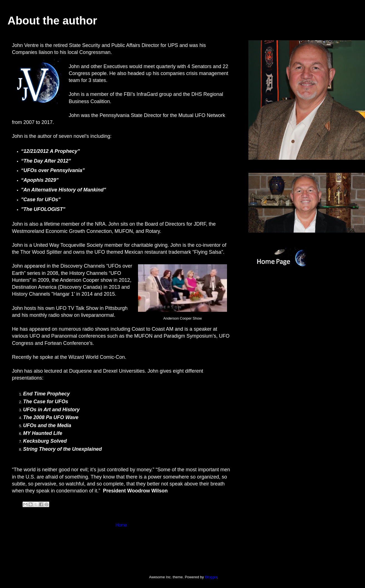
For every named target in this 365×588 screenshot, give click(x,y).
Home (121, 525)
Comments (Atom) (132, 543)
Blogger (211, 577)
